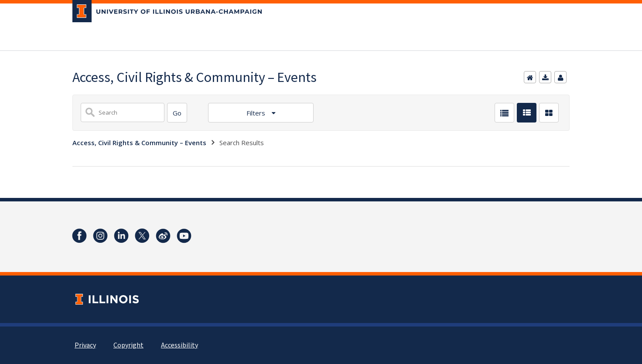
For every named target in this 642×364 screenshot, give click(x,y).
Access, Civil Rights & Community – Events (139, 143)
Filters (257, 113)
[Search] (177, 113)
